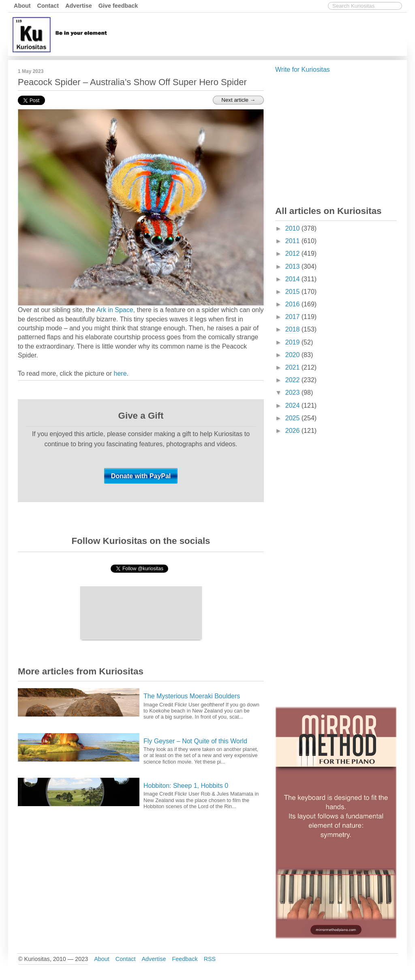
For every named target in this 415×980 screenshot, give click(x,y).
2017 (293, 317)
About (22, 6)
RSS (210, 959)
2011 (293, 241)
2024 (293, 405)
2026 (293, 431)
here (120, 373)
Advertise (79, 6)
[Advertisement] (257, 34)
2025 (293, 418)
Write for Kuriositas (303, 70)
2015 (293, 292)
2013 (293, 266)
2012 (293, 254)
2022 (293, 380)
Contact (48, 6)
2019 (293, 342)
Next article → (238, 100)
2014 (293, 279)
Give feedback (118, 6)
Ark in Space (115, 310)
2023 (293, 393)
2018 (293, 329)
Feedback (185, 959)
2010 (293, 228)
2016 (293, 304)
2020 (293, 355)
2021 (293, 367)
